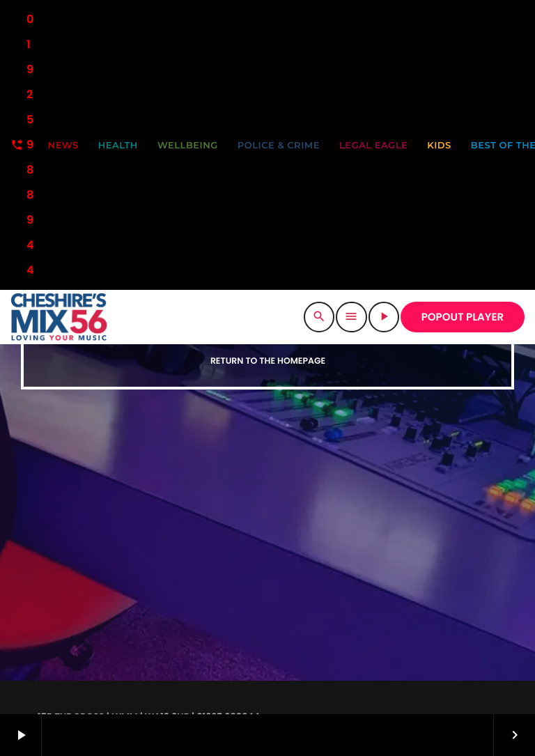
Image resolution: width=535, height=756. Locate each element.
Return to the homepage (268, 361)
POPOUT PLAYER (463, 317)
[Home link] (59, 317)
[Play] (384, 317)
